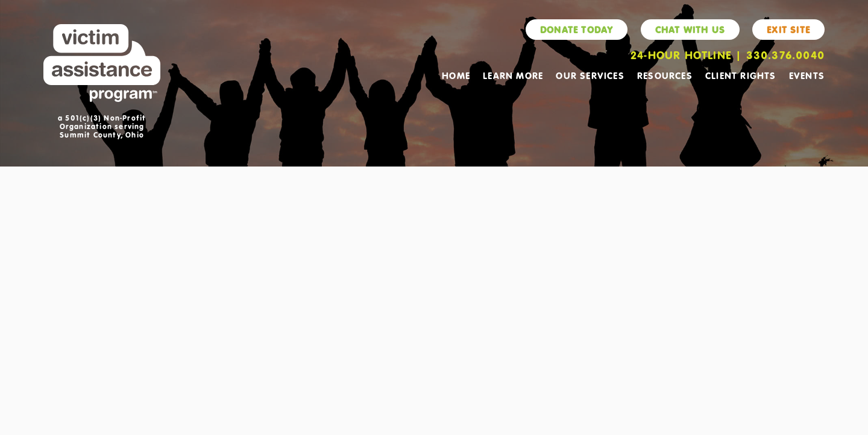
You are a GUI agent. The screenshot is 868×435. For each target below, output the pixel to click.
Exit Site (788, 30)
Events (807, 75)
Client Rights (741, 75)
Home (456, 75)
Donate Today (577, 30)
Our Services (590, 75)
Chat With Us (690, 30)
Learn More (513, 75)
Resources (665, 75)
